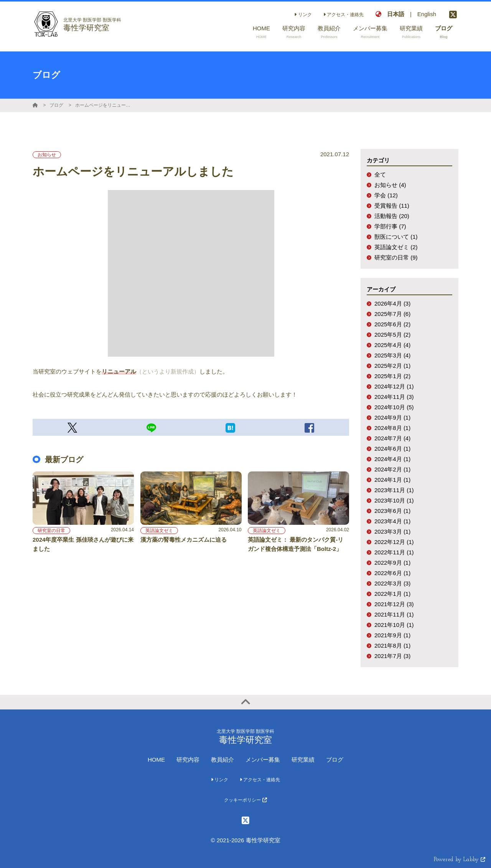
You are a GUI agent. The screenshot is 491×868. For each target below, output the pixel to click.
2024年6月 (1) (392, 449)
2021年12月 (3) (394, 604)
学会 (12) (386, 195)
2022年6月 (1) (392, 573)
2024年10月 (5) (394, 407)
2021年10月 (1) (394, 625)
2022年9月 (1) (392, 563)
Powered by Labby (460, 860)
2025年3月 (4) (392, 355)
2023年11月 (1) (394, 490)
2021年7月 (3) (392, 656)
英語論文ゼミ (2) (396, 247)
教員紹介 (222, 760)
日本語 (396, 14)
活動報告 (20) (392, 216)
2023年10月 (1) (394, 500)
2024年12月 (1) (394, 386)
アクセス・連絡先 (344, 15)
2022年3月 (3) (392, 583)
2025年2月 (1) (392, 366)
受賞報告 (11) (392, 206)
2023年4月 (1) (392, 521)
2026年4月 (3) (392, 303)
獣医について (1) (396, 237)
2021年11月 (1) (394, 614)
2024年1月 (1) (392, 480)
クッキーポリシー (245, 800)
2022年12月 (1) (394, 542)
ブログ (56, 105)
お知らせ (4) (390, 185)
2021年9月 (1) (392, 635)
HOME (156, 760)
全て (380, 174)
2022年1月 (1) (392, 594)
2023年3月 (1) (392, 532)
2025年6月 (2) (392, 324)
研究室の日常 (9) (396, 257)
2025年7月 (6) (392, 314)
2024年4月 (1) (392, 459)
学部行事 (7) (390, 226)
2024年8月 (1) (392, 428)
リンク (303, 15)
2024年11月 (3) (394, 397)
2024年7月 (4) (392, 438)
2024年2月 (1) (392, 469)
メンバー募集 (263, 760)
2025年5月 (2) (392, 335)
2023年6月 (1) (392, 511)
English (427, 14)
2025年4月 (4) (392, 345)
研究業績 (303, 760)
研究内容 (188, 760)
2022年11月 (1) (394, 552)
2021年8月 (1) (392, 646)
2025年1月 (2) (392, 376)
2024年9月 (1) (392, 417)
